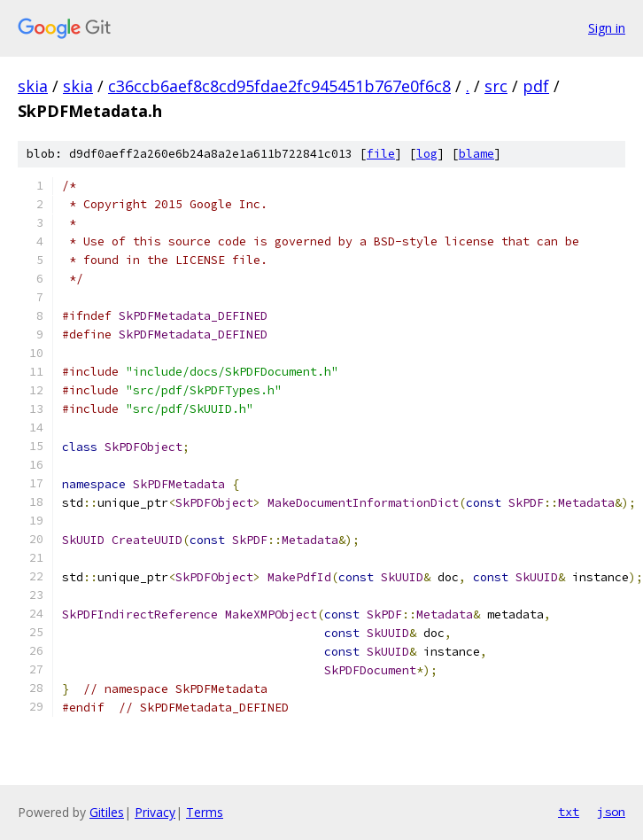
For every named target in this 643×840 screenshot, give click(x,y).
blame (476, 154)
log (427, 154)
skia (33, 86)
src (496, 86)
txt (569, 812)
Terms (205, 812)
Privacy (155, 812)
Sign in (607, 28)
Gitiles (107, 812)
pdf (536, 86)
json (611, 812)
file (381, 154)
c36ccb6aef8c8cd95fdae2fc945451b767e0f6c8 (279, 86)
